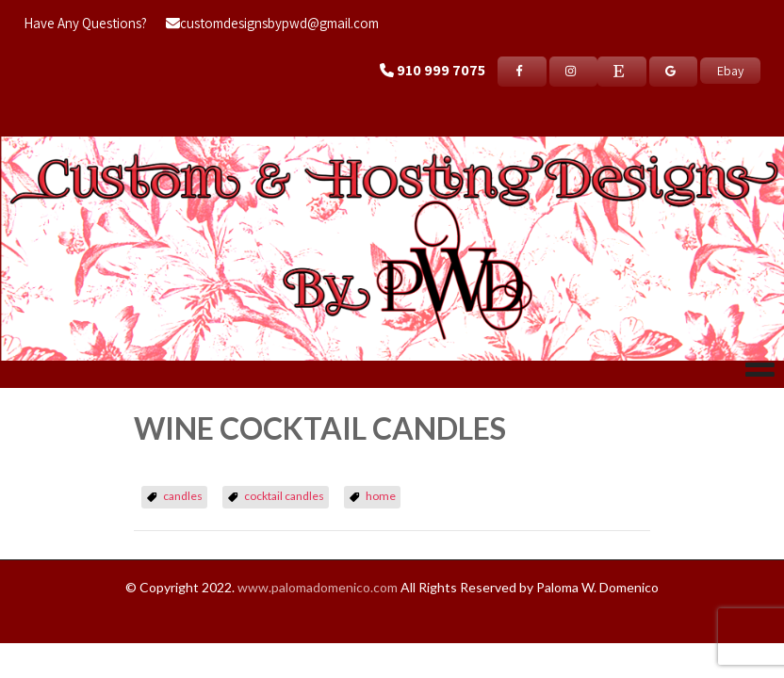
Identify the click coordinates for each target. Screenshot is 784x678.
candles (183, 496)
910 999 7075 (441, 70)
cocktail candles (284, 496)
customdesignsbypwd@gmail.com (272, 23)
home (381, 496)
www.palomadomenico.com (318, 587)
